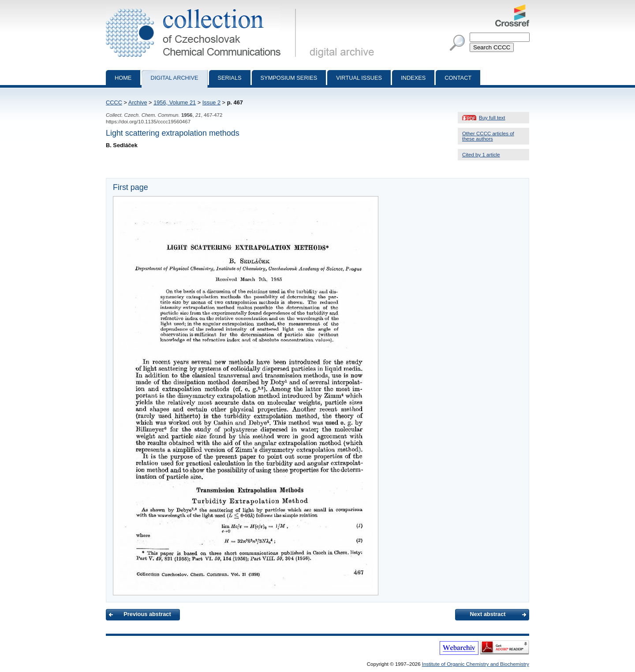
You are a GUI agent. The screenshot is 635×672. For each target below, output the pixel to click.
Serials (230, 78)
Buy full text (492, 118)
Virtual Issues (359, 78)
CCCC (114, 102)
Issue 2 (211, 102)
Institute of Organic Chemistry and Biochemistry (476, 664)
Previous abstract (147, 614)
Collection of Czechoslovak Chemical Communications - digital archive (203, 8)
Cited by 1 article (481, 155)
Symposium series (289, 78)
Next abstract (487, 614)
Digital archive (174, 78)
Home (123, 78)
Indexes (413, 78)
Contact (458, 78)
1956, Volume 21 (175, 102)
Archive (138, 102)
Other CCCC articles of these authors (488, 136)
